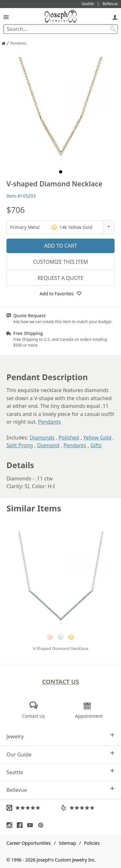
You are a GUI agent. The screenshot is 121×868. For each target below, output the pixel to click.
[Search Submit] (113, 29)
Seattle (60, 772)
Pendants (50, 422)
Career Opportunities (29, 843)
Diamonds (42, 438)
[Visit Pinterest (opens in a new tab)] (42, 825)
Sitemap (67, 843)
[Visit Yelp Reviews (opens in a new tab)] (88, 808)
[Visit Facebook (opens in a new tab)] (21, 825)
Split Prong (20, 445)
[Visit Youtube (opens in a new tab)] (32, 825)
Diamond (48, 445)
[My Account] (115, 17)
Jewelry (60, 736)
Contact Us (60, 681)
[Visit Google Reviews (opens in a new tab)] (34, 808)
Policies (92, 843)
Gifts (96, 445)
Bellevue (60, 790)
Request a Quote (60, 278)
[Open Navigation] (6, 17)
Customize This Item (60, 262)
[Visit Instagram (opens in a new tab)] (11, 825)
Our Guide (60, 754)
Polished (69, 438)
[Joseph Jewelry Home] (4, 43)
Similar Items (34, 508)
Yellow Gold (97, 438)
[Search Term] (60, 29)
